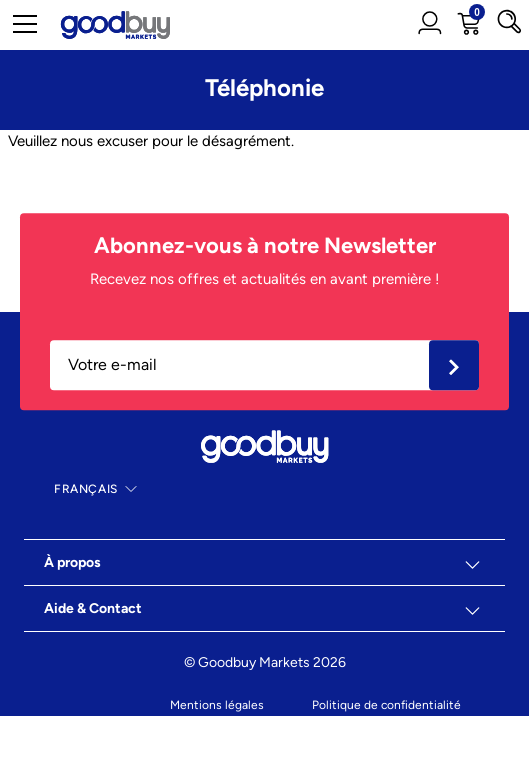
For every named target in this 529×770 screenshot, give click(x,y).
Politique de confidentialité (386, 705)
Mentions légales (217, 705)
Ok (454, 365)
